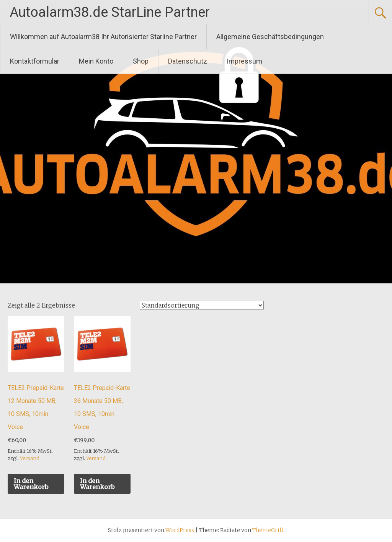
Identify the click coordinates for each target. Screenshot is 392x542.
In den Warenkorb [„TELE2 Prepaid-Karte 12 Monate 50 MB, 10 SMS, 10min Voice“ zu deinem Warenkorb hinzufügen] (31, 484)
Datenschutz (188, 61)
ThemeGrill (268, 530)
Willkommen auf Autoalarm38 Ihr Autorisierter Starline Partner (103, 37)
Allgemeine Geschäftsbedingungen (270, 37)
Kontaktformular (35, 61)
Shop (141, 61)
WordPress (180, 530)
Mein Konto (96, 61)
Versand (30, 458)
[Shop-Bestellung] (202, 305)
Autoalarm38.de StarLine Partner (110, 12)
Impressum (244, 61)
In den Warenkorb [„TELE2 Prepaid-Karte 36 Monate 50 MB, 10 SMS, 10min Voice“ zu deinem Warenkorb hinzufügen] (97, 484)
